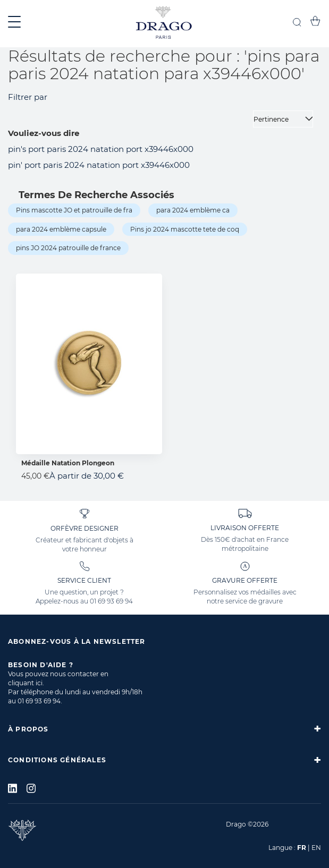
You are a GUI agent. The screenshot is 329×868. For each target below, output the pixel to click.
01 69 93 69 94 (111, 601)
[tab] (164, 729)
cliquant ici (25, 683)
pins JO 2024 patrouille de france (68, 248)
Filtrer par (28, 97)
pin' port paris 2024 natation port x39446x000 (99, 165)
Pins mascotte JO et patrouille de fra (74, 210)
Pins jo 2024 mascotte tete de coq (185, 229)
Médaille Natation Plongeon (68, 463)
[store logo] (164, 24)
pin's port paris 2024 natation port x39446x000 (101, 149)
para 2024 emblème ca (193, 210)
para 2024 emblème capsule (61, 229)
